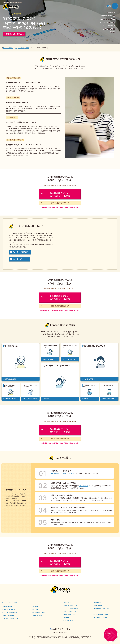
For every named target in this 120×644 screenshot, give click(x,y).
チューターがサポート (20, 259)
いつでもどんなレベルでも (11, 618)
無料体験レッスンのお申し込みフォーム (63, 474)
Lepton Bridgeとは (108, 16)
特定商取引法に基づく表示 (102, 609)
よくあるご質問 (68, 621)
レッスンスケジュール (109, 26)
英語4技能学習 (8, 606)
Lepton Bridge (8, 48)
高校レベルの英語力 (9, 609)
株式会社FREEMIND (100, 618)
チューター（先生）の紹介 (108, 22)
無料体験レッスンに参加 (60, 194)
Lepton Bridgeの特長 (107, 19)
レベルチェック (83, 486)
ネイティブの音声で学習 (10, 612)
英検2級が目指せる (9, 615)
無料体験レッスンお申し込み (111, 635)
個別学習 (36, 606)
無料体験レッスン (99, 603)
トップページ (111, 12)
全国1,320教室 (38, 615)
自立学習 (36, 609)
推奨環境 (113, 32)
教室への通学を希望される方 (60, 203)
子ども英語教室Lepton (101, 615)
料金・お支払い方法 (109, 29)
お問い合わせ (98, 606)
